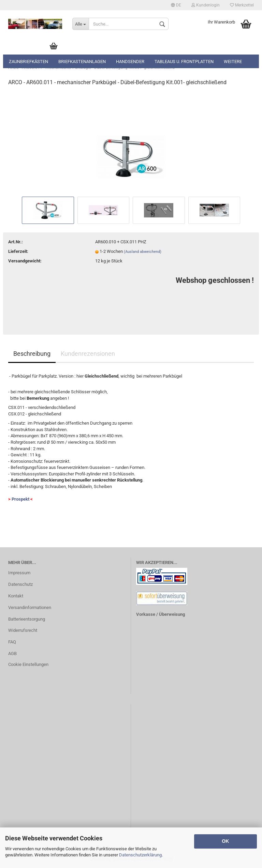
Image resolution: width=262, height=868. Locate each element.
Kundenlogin (206, 5)
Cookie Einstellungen (28, 664)
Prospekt (20, 499)
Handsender (130, 62)
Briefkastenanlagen (82, 62)
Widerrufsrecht (23, 630)
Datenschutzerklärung (140, 855)
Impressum (19, 573)
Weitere (233, 62)
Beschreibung (32, 354)
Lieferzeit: (18, 251)
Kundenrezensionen (88, 354)
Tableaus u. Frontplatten (184, 62)
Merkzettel (242, 5)
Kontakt (16, 596)
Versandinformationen (30, 607)
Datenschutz (20, 584)
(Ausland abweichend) (143, 252)
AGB (12, 653)
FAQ (12, 642)
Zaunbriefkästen (28, 62)
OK (225, 841)
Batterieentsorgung (27, 619)
